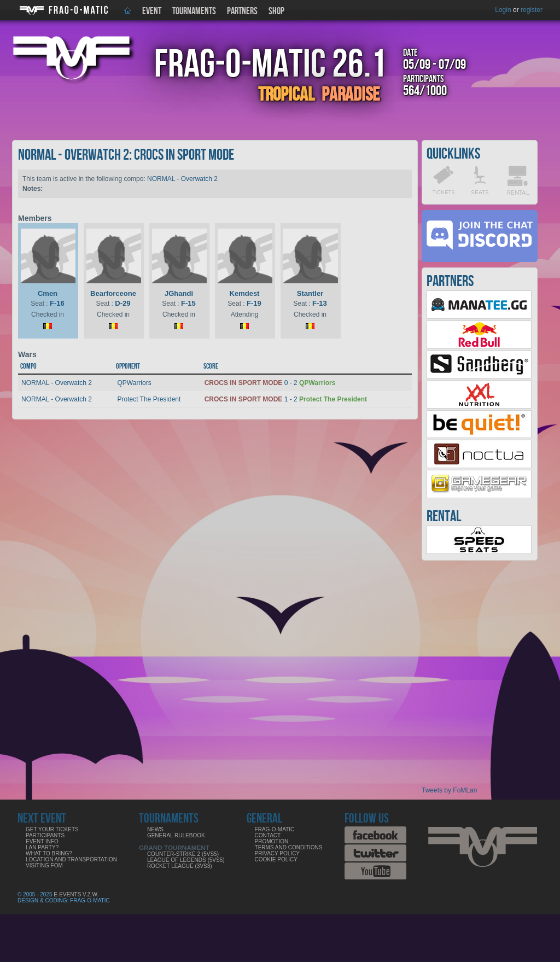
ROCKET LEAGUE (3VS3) (180, 866)
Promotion (272, 841)
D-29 (122, 303)
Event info (42, 841)
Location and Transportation (71, 859)
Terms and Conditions (289, 847)
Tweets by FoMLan (449, 790)
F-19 (254, 303)
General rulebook (176, 835)
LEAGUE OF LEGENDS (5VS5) (186, 860)
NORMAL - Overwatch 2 (182, 179)
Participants (45, 835)
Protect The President (149, 399)
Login (503, 10)
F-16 (57, 303)
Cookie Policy (276, 859)
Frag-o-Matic (275, 829)
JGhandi (179, 293)
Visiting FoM (44, 865)
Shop (276, 11)
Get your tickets (52, 829)
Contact (268, 835)
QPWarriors (134, 383)
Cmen (48, 293)
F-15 (188, 303)
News (155, 829)
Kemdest (245, 293)
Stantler (310, 293)
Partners (242, 11)
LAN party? (42, 847)
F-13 (320, 303)
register (532, 10)
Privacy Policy (277, 853)
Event (152, 11)
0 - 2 (270, 383)
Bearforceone (113, 293)
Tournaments (194, 11)
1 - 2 (286, 399)
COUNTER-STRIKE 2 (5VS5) (183, 854)
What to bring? (49, 853)
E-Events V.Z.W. (76, 894)
